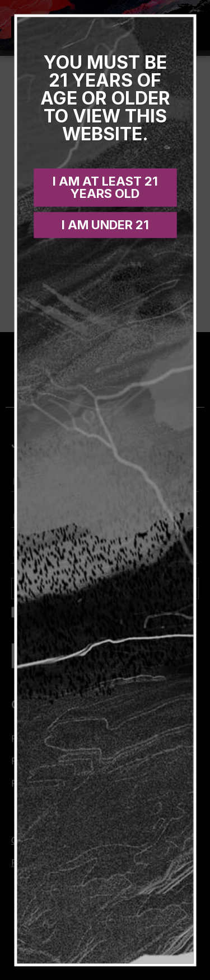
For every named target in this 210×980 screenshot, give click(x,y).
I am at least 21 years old (105, 187)
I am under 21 (105, 224)
